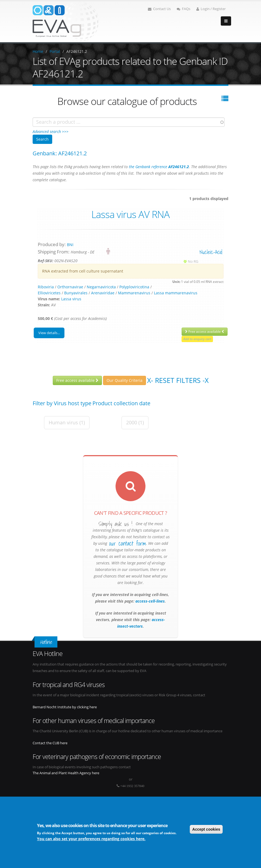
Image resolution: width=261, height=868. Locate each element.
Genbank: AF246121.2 (60, 153)
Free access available (205, 332)
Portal (55, 51)
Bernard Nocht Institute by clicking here (65, 707)
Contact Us (159, 9)
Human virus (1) (67, 422)
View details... (49, 333)
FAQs (184, 9)
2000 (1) (135, 422)
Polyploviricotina (134, 287)
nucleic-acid (211, 252)
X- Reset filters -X (178, 380)
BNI (70, 245)
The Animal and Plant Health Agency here (66, 773)
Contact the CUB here (50, 743)
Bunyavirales (76, 293)
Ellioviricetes (49, 293)
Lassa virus (71, 299)
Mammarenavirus (134, 293)
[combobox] (129, 122)
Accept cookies (206, 829)
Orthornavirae (70, 287)
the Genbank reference (159, 167)
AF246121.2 (77, 51)
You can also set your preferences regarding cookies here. (91, 839)
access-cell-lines (150, 601)
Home (38, 51)
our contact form (128, 543)
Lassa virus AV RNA (130, 214)
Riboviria (46, 287)
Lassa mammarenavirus (176, 293)
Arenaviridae (103, 293)
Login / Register (211, 9)
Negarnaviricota (101, 287)
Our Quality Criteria (125, 380)
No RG (193, 261)
